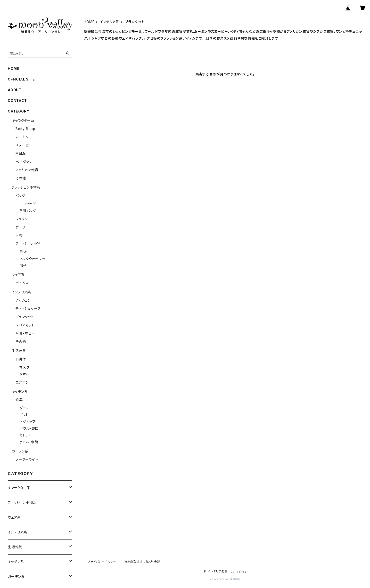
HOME (89, 22)
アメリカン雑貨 (27, 170)
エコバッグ (28, 204)
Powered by (225, 579)
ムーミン (22, 137)
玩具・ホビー (25, 333)
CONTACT (17, 101)
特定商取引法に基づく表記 (142, 562)
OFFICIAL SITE (21, 79)
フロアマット (25, 325)
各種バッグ (28, 211)
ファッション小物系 (26, 187)
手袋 (23, 252)
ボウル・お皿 (29, 428)
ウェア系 (18, 275)
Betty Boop (25, 129)
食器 (19, 400)
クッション (23, 300)
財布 (19, 235)
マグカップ (28, 422)
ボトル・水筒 (29, 442)
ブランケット (25, 317)
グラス (24, 408)
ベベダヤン (24, 162)
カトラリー (27, 435)
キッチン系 (20, 391)
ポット (24, 415)
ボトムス (22, 283)
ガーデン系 (20, 451)
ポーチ (21, 227)
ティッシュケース (28, 309)
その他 (21, 178)
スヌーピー (24, 145)
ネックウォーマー (33, 259)
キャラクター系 (23, 120)
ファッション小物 (28, 244)
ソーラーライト (27, 459)
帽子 (23, 265)
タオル (24, 374)
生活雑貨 (19, 351)
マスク (24, 367)
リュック (22, 219)
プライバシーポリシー (102, 562)
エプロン (22, 382)
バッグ (20, 196)
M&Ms (21, 153)
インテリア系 (110, 22)
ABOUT (15, 90)
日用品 (21, 359)
